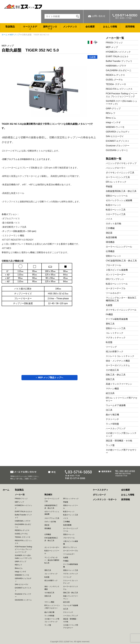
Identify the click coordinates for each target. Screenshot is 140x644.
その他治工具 (112, 370)
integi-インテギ (113, 122)
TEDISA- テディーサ (116, 84)
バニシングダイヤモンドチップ (121, 163)
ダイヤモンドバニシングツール (121, 310)
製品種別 (48, 495)
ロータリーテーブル (116, 288)
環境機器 (110, 242)
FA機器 (109, 314)
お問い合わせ (99, 16)
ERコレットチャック (116, 182)
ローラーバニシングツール (119, 247)
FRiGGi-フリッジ (114, 43)
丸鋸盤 (92, 57)
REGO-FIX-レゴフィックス (119, 89)
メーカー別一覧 (115, 38)
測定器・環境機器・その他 (119, 441)
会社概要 (90, 27)
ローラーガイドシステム (118, 365)
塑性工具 (110, 324)
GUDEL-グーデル (114, 80)
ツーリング (111, 347)
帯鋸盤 (109, 186)
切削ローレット (113, 256)
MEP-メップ (15, 35)
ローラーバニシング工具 (118, 177)
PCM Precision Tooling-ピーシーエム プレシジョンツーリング (24, 549)
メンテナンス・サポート (105, 499)
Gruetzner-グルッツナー (118, 146)
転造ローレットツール (117, 284)
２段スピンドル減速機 (117, 270)
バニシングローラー (116, 168)
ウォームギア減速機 (116, 405)
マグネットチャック (116, 338)
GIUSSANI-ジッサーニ (117, 150)
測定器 (109, 233)
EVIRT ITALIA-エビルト (117, 56)
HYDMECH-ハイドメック (118, 52)
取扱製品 (10, 27)
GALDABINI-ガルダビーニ (119, 70)
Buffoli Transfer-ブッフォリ (119, 61)
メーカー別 (20, 495)
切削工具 (110, 379)
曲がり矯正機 (112, 415)
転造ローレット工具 (116, 210)
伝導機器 (110, 251)
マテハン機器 (112, 389)
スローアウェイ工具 (116, 214)
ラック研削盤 (112, 424)
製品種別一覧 (114, 159)
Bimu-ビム (111, 118)
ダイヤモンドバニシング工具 (120, 173)
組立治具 (110, 393)
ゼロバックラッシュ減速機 (119, 200)
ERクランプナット (115, 279)
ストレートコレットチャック (120, 356)
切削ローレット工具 (116, 328)
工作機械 (110, 228)
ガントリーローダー (116, 275)
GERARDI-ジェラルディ (118, 132)
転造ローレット (113, 205)
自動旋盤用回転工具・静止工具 (121, 191)
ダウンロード (99, 495)
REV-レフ (111, 113)
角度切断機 (111, 237)
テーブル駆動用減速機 (117, 319)
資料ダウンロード (50, 28)
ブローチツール (113, 265)
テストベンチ (112, 419)
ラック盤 (110, 445)
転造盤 (109, 342)
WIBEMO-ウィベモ (115, 127)
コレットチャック (115, 333)
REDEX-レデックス (115, 75)
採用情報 (130, 27)
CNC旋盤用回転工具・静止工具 (121, 261)
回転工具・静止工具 (116, 375)
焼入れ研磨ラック (115, 352)
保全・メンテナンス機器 (118, 361)
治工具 (109, 410)
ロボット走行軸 (113, 224)
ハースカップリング (116, 428)
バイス (109, 219)
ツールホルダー (113, 293)
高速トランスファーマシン (119, 384)
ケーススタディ (30, 28)
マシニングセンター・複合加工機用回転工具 (52, 560)
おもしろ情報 (110, 27)
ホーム (5, 35)
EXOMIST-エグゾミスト (118, 141)
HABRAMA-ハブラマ (116, 66)
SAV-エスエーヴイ (115, 136)
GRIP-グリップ (113, 109)
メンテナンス (70, 27)
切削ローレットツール (117, 196)
